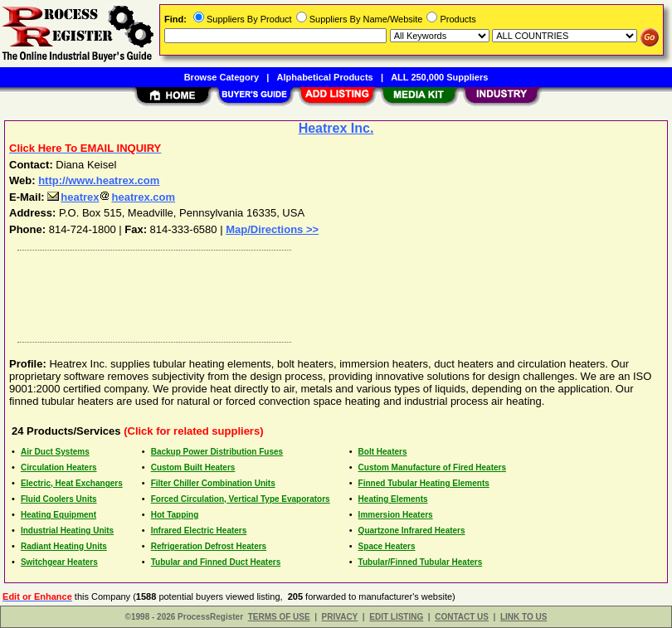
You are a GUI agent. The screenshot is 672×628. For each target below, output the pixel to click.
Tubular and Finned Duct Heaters (216, 562)
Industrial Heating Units (67, 531)
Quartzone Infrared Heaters (412, 531)
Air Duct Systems (55, 452)
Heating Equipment (58, 515)
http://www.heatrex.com (99, 180)
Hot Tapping (175, 515)
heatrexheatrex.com (111, 197)
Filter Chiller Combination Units (213, 483)
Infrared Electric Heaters (199, 531)
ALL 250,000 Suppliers (439, 77)
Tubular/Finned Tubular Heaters (421, 562)
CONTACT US (462, 617)
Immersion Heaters (396, 515)
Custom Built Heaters (193, 467)
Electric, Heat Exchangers (72, 483)
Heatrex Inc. (336, 128)
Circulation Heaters (59, 467)
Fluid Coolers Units (59, 499)
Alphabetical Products (325, 77)
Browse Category (222, 77)
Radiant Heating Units (64, 546)
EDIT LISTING (396, 617)
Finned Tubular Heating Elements (424, 483)
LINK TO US (523, 617)
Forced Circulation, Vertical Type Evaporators (241, 499)
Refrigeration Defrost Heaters (209, 546)
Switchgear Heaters (59, 562)
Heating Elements (393, 499)
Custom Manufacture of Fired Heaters (432, 467)
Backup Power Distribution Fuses (217, 452)
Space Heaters (387, 546)
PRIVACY (340, 617)
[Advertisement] (333, 292)
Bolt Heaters (383, 452)
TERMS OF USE (279, 617)
